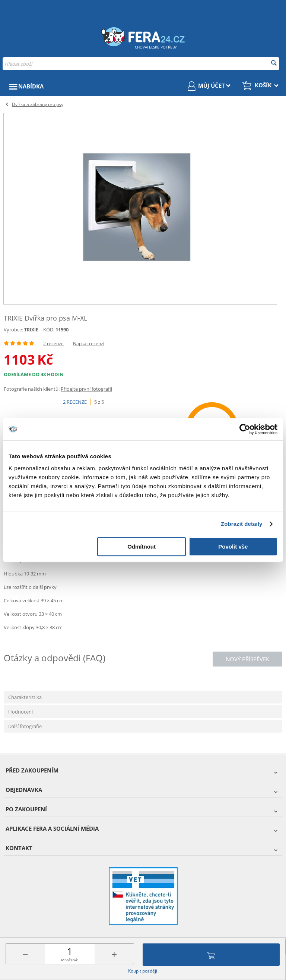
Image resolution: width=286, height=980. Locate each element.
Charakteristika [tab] (25, 697)
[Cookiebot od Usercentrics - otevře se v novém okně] (245, 429)
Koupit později (143, 971)
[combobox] (141, 64)
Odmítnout (142, 547)
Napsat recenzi (89, 344)
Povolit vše (233, 547)
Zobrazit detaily (242, 524)
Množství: (70, 960)
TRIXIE (31, 330)
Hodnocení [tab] (20, 712)
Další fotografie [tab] (25, 726)
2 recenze (53, 344)
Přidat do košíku (211, 955)
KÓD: (49, 330)
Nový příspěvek (247, 659)
